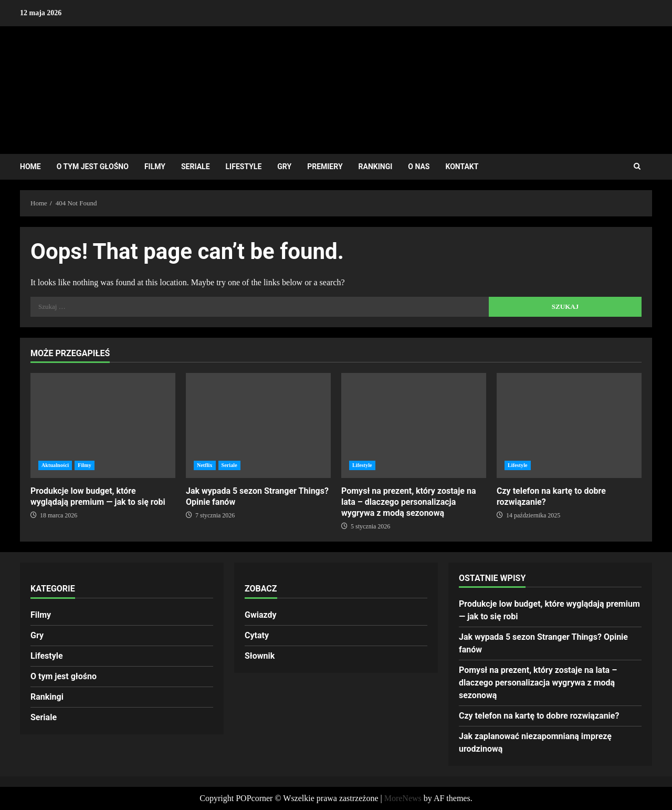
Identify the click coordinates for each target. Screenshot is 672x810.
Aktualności (55, 465)
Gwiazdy (261, 615)
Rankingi (376, 167)
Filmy (155, 167)
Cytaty (257, 635)
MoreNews (403, 798)
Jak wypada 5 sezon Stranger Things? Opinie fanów (258, 425)
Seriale (196, 167)
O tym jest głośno (93, 167)
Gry (284, 167)
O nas (419, 167)
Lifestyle (244, 167)
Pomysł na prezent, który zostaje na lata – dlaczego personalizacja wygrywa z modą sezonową (414, 425)
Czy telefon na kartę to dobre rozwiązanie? (569, 425)
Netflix (205, 465)
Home (30, 167)
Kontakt (462, 167)
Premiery (325, 167)
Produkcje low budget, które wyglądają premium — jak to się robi (103, 425)
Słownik (260, 656)
